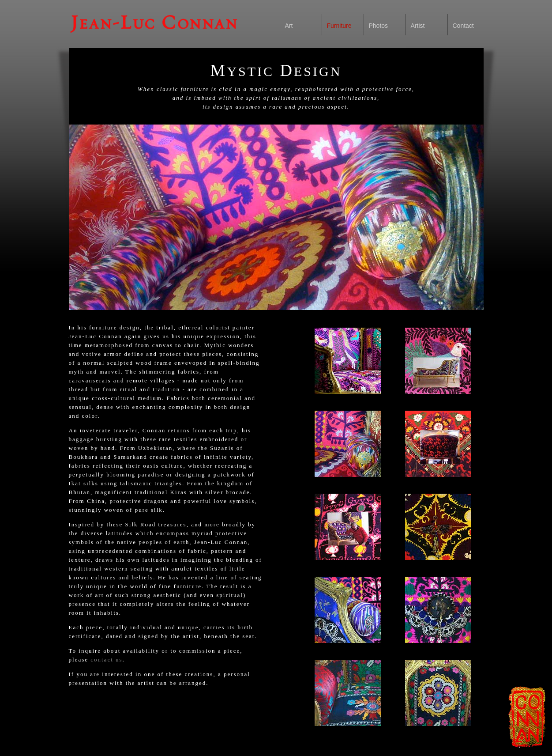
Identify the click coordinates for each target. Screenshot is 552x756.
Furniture (339, 26)
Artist (418, 26)
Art (289, 26)
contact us (106, 660)
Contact (463, 26)
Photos (379, 26)
